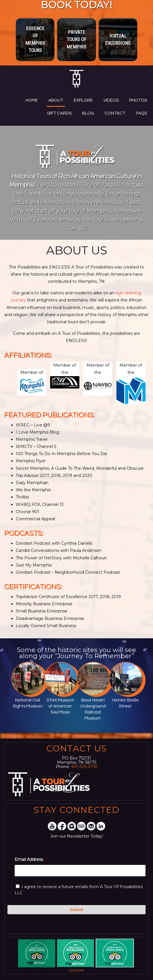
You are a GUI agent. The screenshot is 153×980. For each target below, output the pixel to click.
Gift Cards (59, 113)
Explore (83, 100)
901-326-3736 (84, 767)
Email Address (31, 859)
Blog (88, 113)
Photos (138, 100)
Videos (111, 100)
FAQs (142, 113)
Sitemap (76, 970)
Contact (115, 113)
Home (32, 100)
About (56, 100)
